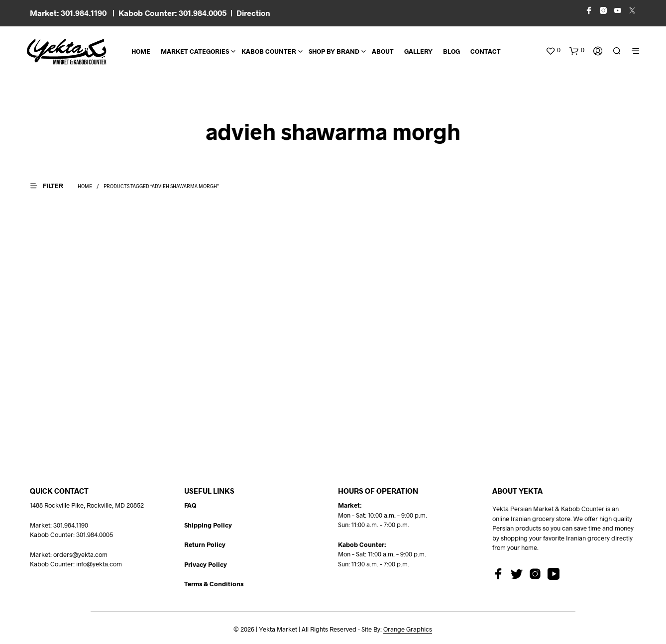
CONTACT (486, 51)
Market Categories (195, 51)
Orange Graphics (408, 629)
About (383, 51)
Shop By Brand (334, 51)
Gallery (418, 51)
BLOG (451, 51)
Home (141, 51)
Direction (253, 13)
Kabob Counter (269, 51)
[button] (553, 50)
